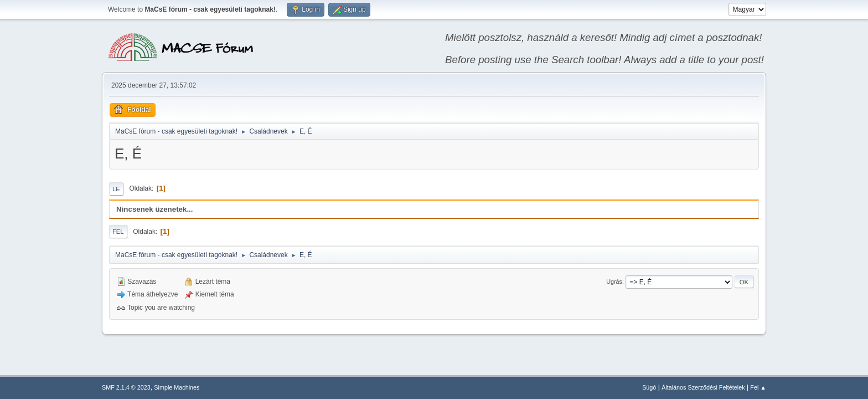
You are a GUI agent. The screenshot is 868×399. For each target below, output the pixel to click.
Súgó (649, 387)
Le (116, 189)
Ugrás (614, 282)
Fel (118, 232)
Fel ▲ (758, 387)
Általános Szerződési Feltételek (703, 387)
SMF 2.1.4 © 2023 (126, 387)
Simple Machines (177, 387)
